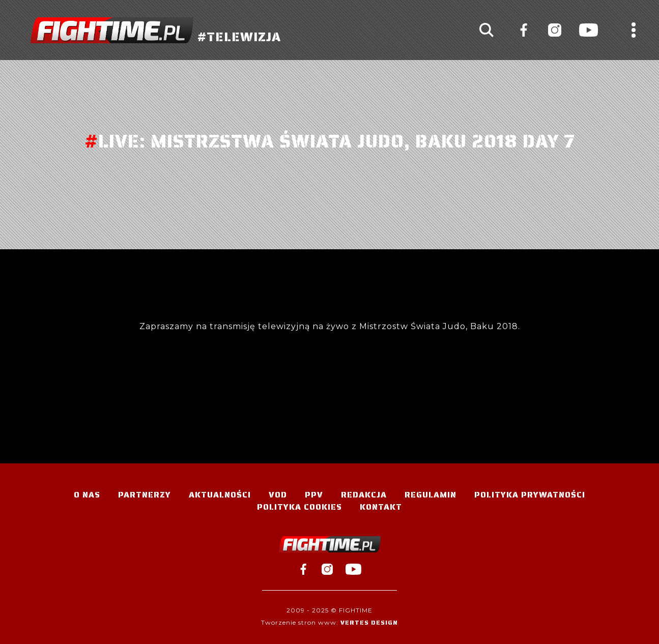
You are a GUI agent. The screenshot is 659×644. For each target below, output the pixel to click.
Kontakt (381, 507)
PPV (314, 495)
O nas (87, 495)
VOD (278, 495)
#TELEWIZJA (156, 30)
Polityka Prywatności (530, 495)
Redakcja (364, 495)
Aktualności (220, 495)
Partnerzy (145, 495)
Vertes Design (369, 622)
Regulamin (431, 495)
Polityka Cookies (299, 507)
